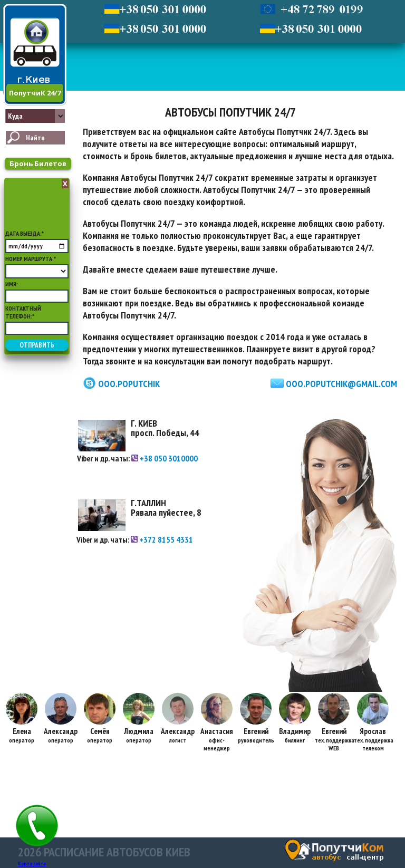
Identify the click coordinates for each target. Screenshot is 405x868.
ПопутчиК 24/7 (35, 93)
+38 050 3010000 (165, 458)
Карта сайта (32, 864)
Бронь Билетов (38, 163)
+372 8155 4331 (162, 539)
